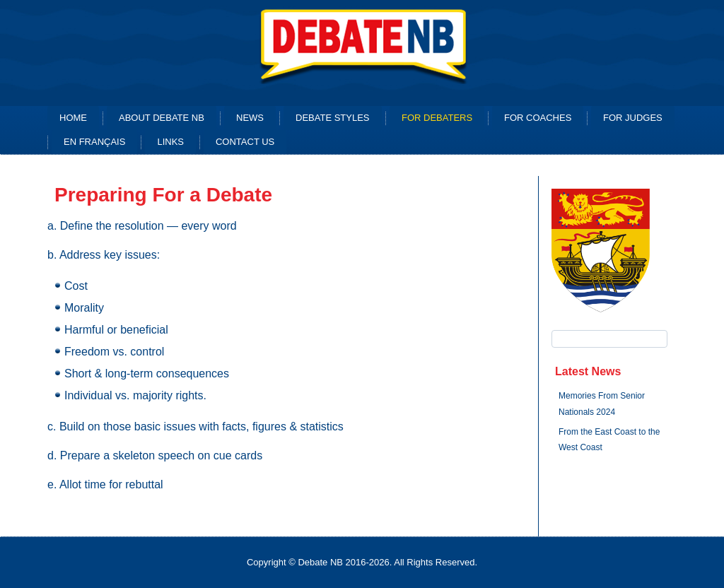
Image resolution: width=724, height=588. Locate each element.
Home (73, 118)
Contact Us (245, 142)
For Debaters (437, 118)
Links (170, 142)
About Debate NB (162, 118)
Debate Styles (333, 118)
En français (94, 142)
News (250, 118)
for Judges (633, 118)
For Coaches (538, 118)
